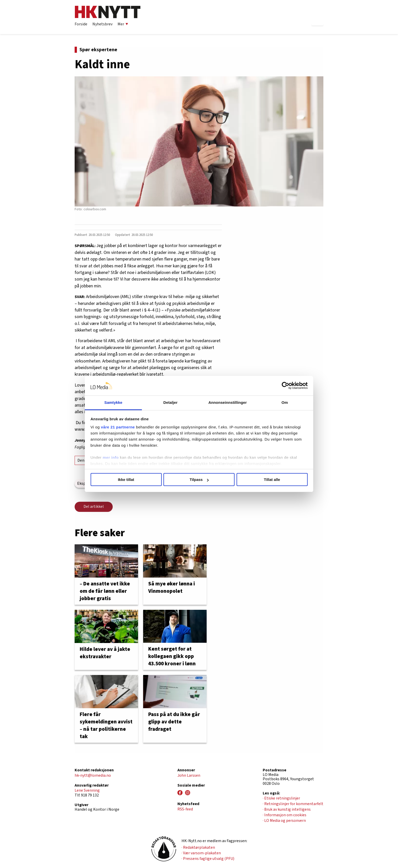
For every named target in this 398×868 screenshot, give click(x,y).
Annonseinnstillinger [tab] (228, 402)
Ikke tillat (126, 480)
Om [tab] (285, 402)
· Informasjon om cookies (285, 815)
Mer (123, 24)
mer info (111, 457)
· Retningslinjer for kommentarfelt (293, 804)
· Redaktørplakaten (198, 847)
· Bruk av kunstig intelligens (287, 809)
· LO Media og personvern (284, 821)
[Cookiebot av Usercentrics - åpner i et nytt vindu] (285, 386)
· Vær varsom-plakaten (201, 853)
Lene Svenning (87, 790)
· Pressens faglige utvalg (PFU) (208, 859)
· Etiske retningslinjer (281, 798)
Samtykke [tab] (113, 402)
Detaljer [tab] (171, 402)
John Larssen (189, 775)
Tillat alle (272, 480)
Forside (81, 24)
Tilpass (199, 480)
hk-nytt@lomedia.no (93, 775)
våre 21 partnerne (118, 427)
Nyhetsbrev (102, 24)
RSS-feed (185, 809)
